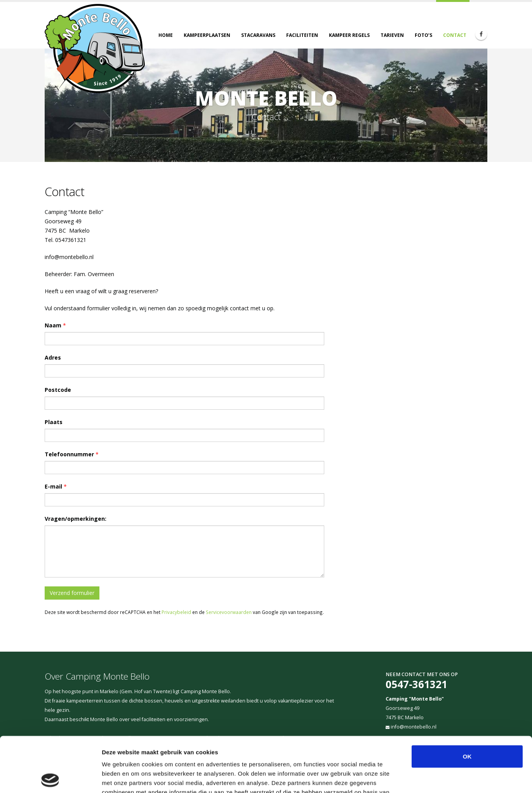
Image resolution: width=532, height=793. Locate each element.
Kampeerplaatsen (207, 35)
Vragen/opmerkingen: (76, 519)
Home (166, 35)
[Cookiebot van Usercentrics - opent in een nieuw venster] (50, 778)
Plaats (54, 422)
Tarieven (392, 35)
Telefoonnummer (72, 454)
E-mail (56, 486)
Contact (455, 35)
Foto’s (423, 35)
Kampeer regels (349, 35)
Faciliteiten (302, 35)
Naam (55, 325)
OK (467, 701)
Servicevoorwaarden (229, 612)
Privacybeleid (176, 612)
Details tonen (420, 778)
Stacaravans (258, 35)
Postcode (58, 390)
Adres (53, 357)
